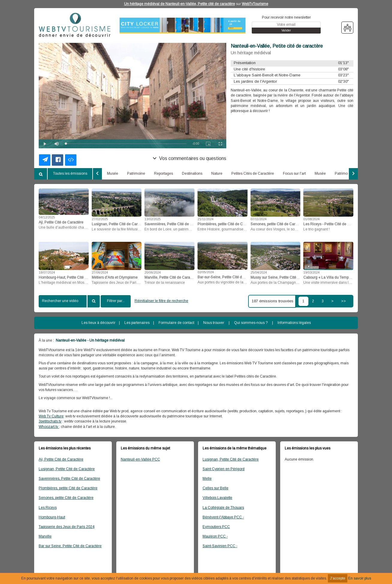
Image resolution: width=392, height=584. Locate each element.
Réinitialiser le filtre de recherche (161, 301)
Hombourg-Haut (52, 517)
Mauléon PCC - (215, 536)
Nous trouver (214, 323)
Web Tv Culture (51, 416)
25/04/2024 (259, 272)
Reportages (163, 173)
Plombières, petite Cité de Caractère (68, 488)
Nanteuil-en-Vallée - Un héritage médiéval (90, 340)
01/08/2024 (311, 219)
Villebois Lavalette (217, 498)
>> (343, 301)
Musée (113, 173)
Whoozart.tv (49, 427)
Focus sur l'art (294, 173)
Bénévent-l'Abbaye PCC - (223, 517)
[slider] (126, 144)
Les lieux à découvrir (98, 323)
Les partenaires (137, 323)
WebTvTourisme (255, 4)
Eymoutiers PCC (216, 527)
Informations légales (294, 323)
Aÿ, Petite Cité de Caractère (61, 459)
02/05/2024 (206, 272)
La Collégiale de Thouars (223, 508)
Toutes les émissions (70, 173)
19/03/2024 (311, 272)
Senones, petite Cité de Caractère (66, 498)
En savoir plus (360, 578)
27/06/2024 (100, 272)
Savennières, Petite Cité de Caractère (69, 479)
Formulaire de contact (176, 323)
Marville (45, 536)
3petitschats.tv (50, 421)
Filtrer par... (116, 301)
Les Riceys (48, 508)
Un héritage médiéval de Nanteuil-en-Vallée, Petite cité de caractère (180, 4)
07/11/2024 (258, 219)
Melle (207, 479)
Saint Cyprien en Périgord (224, 469)
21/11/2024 (205, 219)
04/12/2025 (47, 217)
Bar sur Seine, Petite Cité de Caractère (70, 546)
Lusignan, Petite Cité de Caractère (67, 469)
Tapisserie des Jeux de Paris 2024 (67, 527)
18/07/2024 (47, 272)
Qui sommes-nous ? (251, 323)
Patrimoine (136, 173)
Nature (217, 173)
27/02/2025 (100, 219)
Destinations (192, 173)
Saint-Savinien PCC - (220, 546)
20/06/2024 (153, 272)
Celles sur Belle (215, 488)
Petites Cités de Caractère (253, 173)
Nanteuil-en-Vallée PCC (140, 459)
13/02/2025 (153, 219)
